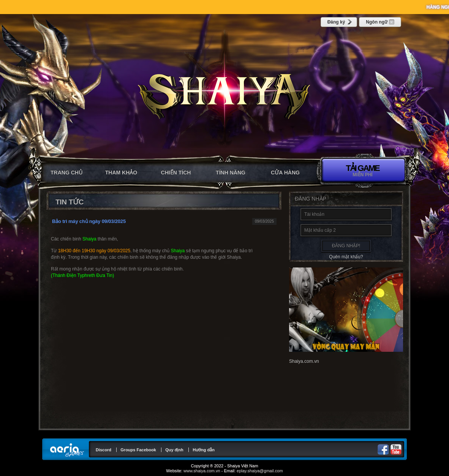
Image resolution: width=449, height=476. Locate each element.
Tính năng (231, 172)
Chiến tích (176, 172)
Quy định (174, 450)
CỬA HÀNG (285, 172)
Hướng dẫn (204, 450)
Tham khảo (121, 172)
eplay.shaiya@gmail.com (260, 471)
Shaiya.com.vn (304, 361)
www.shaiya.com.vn (202, 471)
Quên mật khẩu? (346, 257)
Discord (104, 450)
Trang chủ (66, 172)
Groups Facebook (138, 450)
